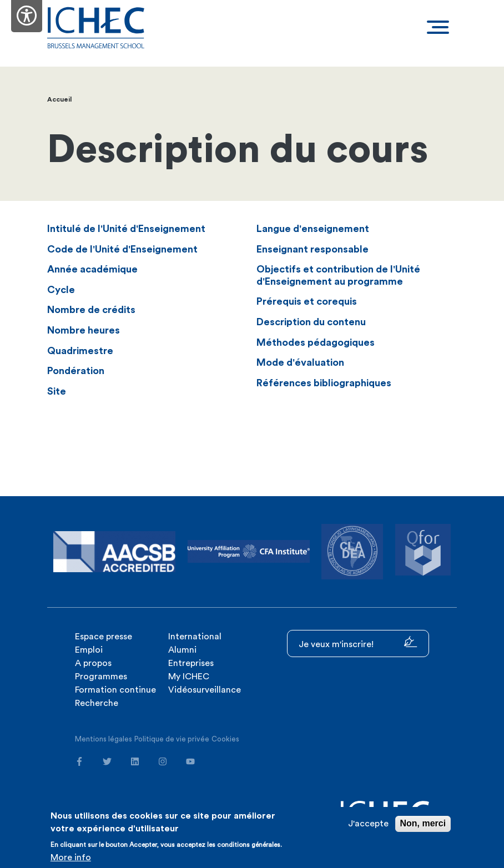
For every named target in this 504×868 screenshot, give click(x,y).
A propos (93, 663)
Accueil (59, 99)
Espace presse (104, 637)
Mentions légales (104, 739)
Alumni (182, 650)
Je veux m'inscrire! (358, 642)
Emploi (89, 650)
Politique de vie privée (172, 739)
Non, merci (423, 823)
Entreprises (191, 663)
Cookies (225, 739)
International (195, 637)
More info (71, 857)
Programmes (101, 677)
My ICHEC (189, 677)
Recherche (97, 703)
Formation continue (115, 690)
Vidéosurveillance (205, 690)
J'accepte (368, 824)
